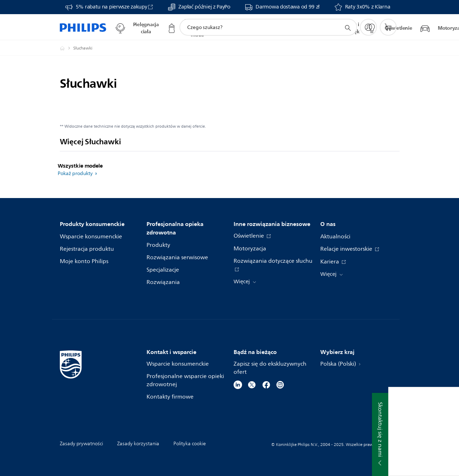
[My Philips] (368, 27)
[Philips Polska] (67, 48)
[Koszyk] (388, 27)
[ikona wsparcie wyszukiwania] (348, 28)
